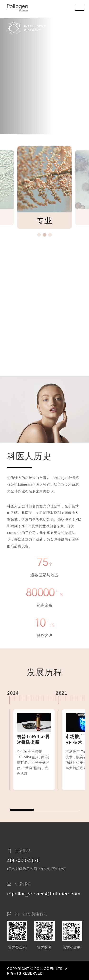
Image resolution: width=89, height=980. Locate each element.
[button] (39, 235)
